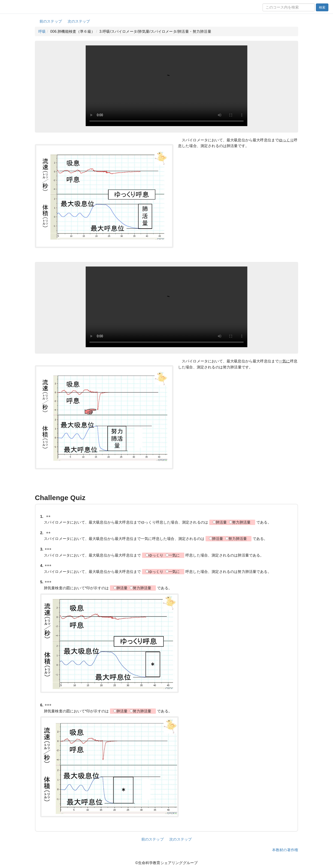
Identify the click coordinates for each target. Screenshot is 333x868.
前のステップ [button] (51, 21)
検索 (322, 7)
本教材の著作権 (285, 850)
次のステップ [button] (79, 21)
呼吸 (42, 31)
